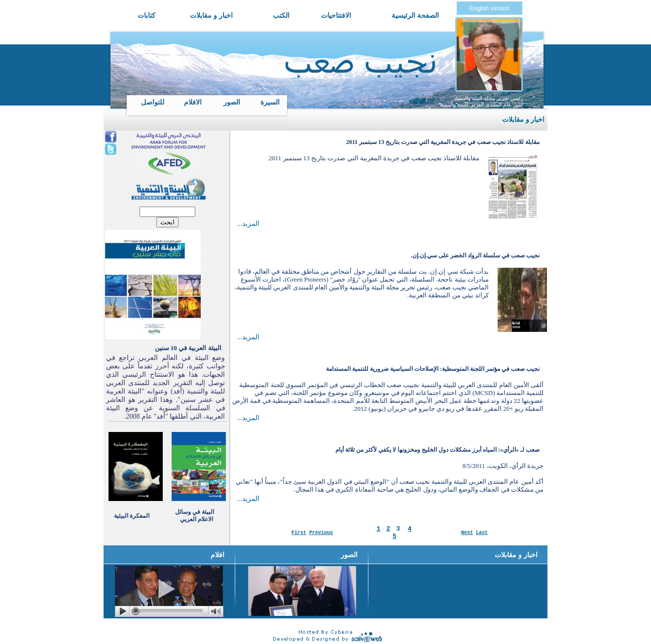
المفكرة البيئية (132, 516)
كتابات (146, 15)
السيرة (270, 102)
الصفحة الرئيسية (415, 15)
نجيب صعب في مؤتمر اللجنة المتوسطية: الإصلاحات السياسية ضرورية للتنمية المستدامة (433, 369)
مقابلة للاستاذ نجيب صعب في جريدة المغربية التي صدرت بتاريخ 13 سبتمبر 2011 (443, 142)
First (299, 533)
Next (467, 533)
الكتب (281, 15)
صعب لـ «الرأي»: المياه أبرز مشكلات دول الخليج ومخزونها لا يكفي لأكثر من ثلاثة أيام (437, 450)
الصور (232, 102)
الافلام (193, 102)
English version (489, 8)
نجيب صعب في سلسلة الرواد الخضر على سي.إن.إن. (475, 255)
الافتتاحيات (336, 15)
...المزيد (248, 224)
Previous (321, 533)
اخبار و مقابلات (211, 15)
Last (482, 533)
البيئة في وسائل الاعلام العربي (195, 516)
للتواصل (153, 102)
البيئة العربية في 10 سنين (188, 348)
